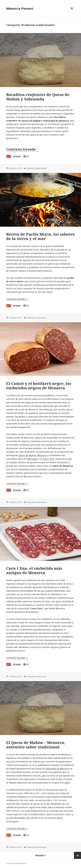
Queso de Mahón (31, 121)
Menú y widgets (72, 11)
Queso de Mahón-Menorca (33, 455)
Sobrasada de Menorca (56, 121)
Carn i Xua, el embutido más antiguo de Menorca (34, 570)
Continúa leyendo (23, 149)
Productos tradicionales (36, 168)
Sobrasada (32, 459)
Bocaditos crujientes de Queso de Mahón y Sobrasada (38, 97)
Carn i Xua (48, 459)
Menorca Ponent (20, 8)
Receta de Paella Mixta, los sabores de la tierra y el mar (40, 236)
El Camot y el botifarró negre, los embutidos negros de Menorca (39, 386)
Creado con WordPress (16, 863)
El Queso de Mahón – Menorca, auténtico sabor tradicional (36, 745)
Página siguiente (77, 855)
